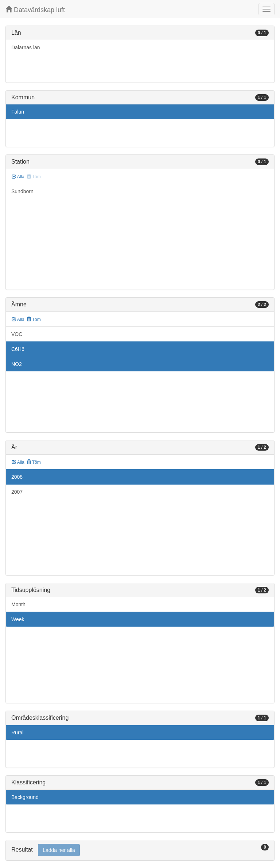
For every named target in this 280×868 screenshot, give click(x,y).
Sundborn (22, 191)
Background (25, 797)
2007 (17, 492)
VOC (17, 334)
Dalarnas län (26, 47)
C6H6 (18, 349)
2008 (17, 477)
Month (18, 604)
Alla (18, 177)
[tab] (140, 850)
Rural (17, 733)
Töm (34, 320)
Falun (18, 112)
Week (18, 619)
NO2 (17, 364)
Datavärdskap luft (35, 10)
